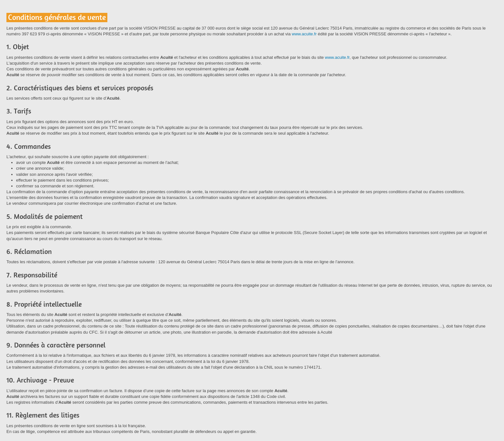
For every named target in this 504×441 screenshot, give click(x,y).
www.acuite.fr (304, 34)
